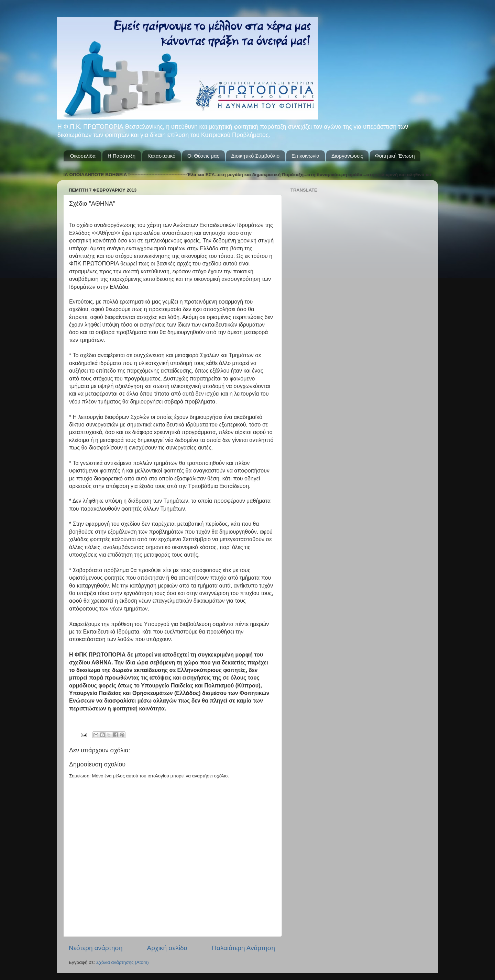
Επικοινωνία (305, 156)
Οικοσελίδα (83, 156)
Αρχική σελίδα (167, 948)
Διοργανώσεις (347, 156)
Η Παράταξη (122, 156)
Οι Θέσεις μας (203, 156)
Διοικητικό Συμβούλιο (255, 156)
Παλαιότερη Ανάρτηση (243, 948)
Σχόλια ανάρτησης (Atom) (123, 962)
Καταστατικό (161, 156)
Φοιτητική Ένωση (395, 156)
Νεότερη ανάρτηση (96, 948)
